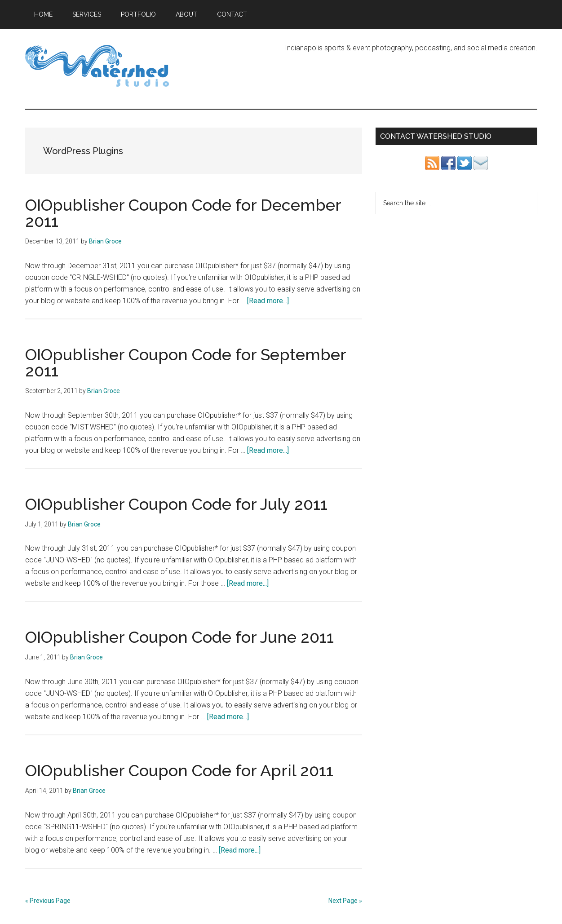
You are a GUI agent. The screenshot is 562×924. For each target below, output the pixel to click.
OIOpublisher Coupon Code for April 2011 (179, 770)
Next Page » (345, 901)
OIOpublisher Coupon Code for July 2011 (176, 504)
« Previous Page (48, 901)
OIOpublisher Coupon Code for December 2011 (183, 213)
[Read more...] (268, 301)
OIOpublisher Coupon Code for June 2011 (179, 637)
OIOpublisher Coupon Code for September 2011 (186, 363)
